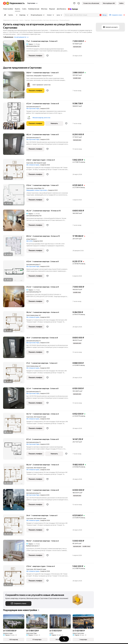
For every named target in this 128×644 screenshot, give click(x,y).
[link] (121, 3)
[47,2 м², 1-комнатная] (15, 298)
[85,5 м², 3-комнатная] (15, 247)
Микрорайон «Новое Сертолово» (37, 190)
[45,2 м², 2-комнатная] (15, 221)
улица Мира (38, 188)
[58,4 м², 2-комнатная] (15, 475)
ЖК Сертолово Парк (33, 109)
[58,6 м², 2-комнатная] (15, 552)
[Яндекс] (5, 3)
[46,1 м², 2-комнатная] (15, 145)
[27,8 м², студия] (15, 171)
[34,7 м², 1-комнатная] (15, 425)
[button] (79, 3)
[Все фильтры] (5, 15)
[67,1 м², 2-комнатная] (15, 450)
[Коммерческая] (34, 9)
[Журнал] (52, 9)
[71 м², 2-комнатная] (15, 52)
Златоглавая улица (32, 315)
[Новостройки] (9, 9)
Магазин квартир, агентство (41, 118)
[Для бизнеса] (61, 9)
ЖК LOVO (29, 241)
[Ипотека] (44, 9)
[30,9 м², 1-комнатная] (15, 86)
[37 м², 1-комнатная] (15, 374)
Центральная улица (33, 107)
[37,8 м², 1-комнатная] (15, 196)
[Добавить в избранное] (47, 56)
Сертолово (30, 76)
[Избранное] (74, 3)
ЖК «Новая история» (33, 165)
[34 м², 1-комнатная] (15, 526)
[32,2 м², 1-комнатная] (15, 501)
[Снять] (24, 9)
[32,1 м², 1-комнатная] (15, 399)
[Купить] (18, 9)
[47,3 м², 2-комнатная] (15, 117)
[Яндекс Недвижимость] (15, 3)
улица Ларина (31, 239)
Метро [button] (105, 15)
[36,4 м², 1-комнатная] (15, 323)
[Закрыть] (124, 15)
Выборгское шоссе (32, 546)
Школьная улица (31, 46)
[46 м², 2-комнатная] (15, 348)
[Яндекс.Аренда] (72, 9)
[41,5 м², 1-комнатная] (15, 272)
